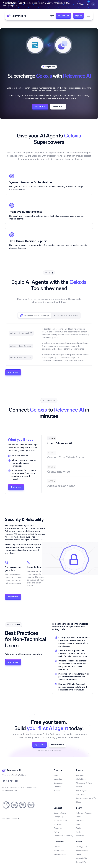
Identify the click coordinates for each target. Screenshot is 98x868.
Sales (56, 775)
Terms (79, 854)
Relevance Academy (84, 813)
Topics (79, 828)
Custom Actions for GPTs (86, 798)
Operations (58, 783)
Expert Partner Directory (63, 836)
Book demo (58, 824)
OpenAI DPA (81, 862)
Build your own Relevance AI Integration (23, 654)
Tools (78, 832)
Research (58, 787)
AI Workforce (81, 779)
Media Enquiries (60, 854)
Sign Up (79, 16)
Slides (79, 802)
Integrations (81, 794)
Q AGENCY (15, 818)
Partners (57, 832)
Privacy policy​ (82, 847)
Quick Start (58, 107)
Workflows (80, 836)
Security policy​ (82, 851)
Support (57, 791)
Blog (78, 824)
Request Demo (57, 745)
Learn (78, 817)
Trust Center (59, 851)
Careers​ (57, 847)
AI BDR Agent (81, 791)
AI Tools (79, 787)
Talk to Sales (63, 16)
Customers (80, 820)
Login (51, 16)
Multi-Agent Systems (84, 783)
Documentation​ (60, 813)
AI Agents (80, 775)
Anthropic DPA (82, 858)
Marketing (58, 779)
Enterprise (58, 828)
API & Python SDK (61, 820)
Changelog (58, 817)
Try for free (40, 107)
